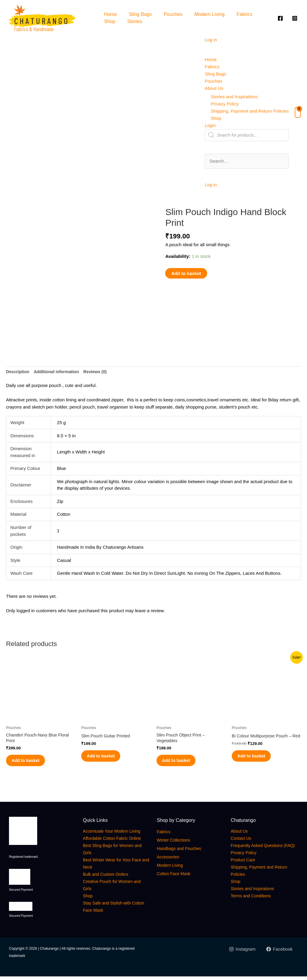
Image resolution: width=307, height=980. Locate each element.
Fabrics (244, 14)
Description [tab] (18, 370)
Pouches (173, 14)
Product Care (245, 871)
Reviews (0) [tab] (100, 370)
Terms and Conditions (254, 906)
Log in (211, 40)
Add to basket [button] (31, 762)
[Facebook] (279, 952)
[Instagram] (242, 952)
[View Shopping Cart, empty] (298, 112)
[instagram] (296, 18)
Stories (135, 21)
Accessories (170, 860)
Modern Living (209, 14)
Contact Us (243, 842)
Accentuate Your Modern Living (116, 835)
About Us (214, 88)
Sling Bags (140, 14)
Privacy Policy (225, 104)
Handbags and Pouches (182, 852)
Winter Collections (176, 844)
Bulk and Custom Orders (109, 878)
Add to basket (186, 273)
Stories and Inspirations (234, 97)
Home (110, 14)
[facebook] (281, 18)
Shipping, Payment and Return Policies (250, 111)
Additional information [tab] (59, 370)
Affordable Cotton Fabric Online (117, 842)
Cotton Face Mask (176, 877)
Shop (110, 21)
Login (210, 125)
